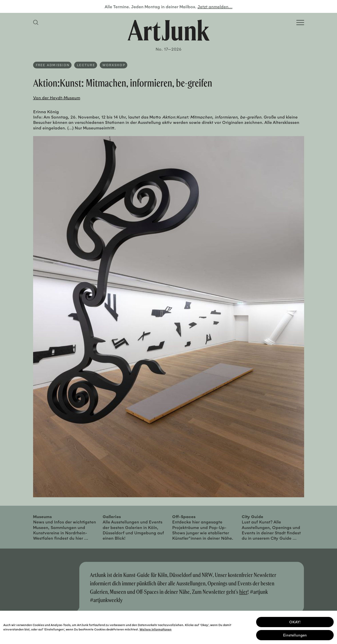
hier (243, 592)
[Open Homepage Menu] (300, 23)
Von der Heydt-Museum (57, 97)
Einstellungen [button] (295, 634)
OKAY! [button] (295, 621)
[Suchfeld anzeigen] (36, 22)
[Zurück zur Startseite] (169, 30)
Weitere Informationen (156, 629)
